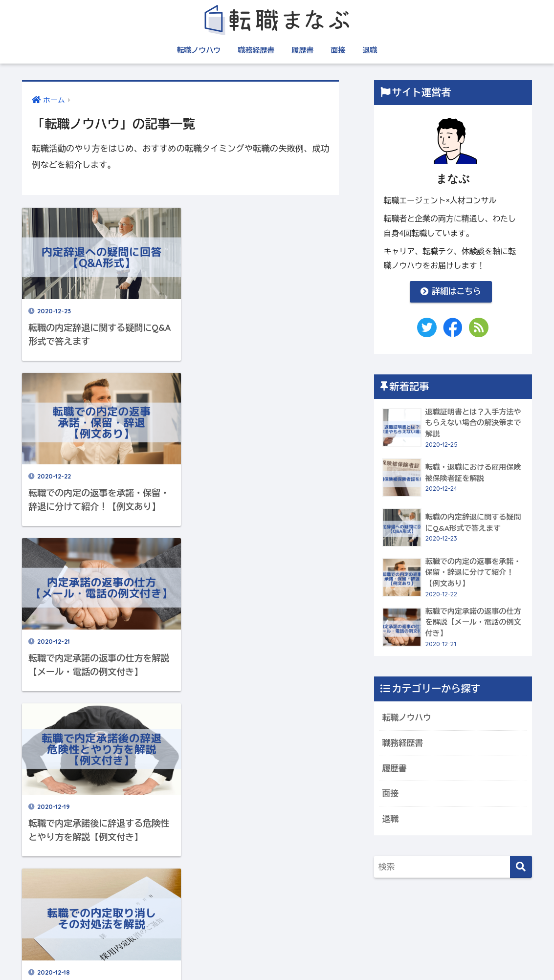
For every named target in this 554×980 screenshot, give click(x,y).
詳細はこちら (451, 291)
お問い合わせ (381, 954)
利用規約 (259, 954)
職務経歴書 (256, 50)
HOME (277, 933)
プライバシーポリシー (317, 954)
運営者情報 (169, 954)
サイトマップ (216, 954)
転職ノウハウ (199, 50)
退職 (370, 50)
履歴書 (302, 50)
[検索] (521, 867)
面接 (338, 50)
